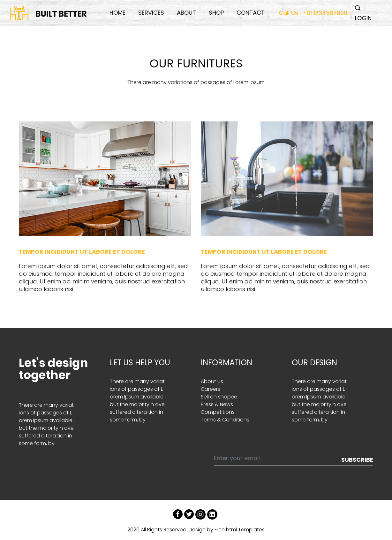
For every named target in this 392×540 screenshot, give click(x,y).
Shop (216, 13)
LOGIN (363, 18)
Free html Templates (240, 530)
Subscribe (357, 460)
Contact (251, 13)
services (151, 13)
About (186, 13)
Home (117, 13)
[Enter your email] (278, 460)
